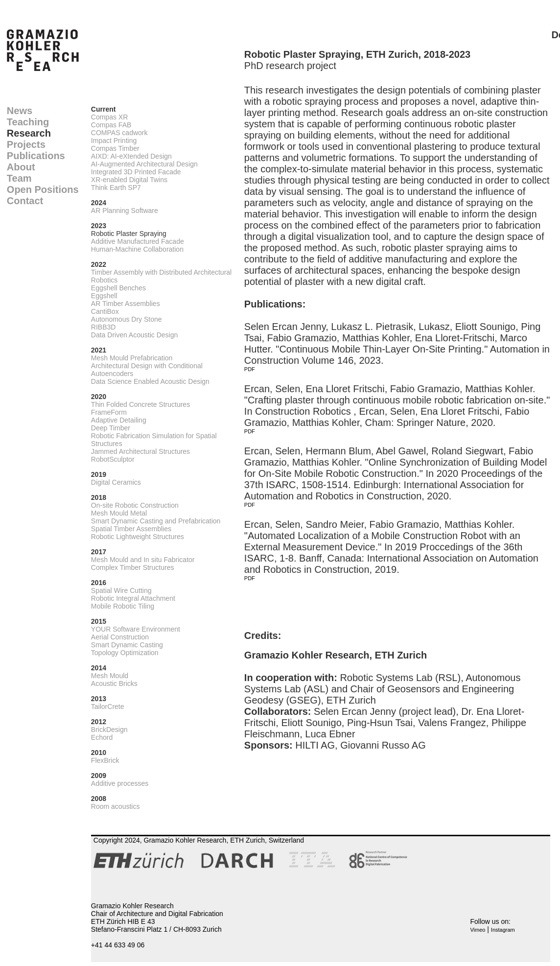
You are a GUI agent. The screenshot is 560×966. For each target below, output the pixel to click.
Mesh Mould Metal (119, 513)
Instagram (503, 930)
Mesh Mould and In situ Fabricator (143, 560)
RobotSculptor (113, 459)
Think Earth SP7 (116, 188)
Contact (25, 201)
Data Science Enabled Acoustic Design (150, 381)
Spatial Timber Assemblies (131, 529)
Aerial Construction (120, 637)
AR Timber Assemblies (126, 304)
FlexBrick (105, 760)
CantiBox (105, 311)
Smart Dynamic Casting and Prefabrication (156, 521)
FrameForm (109, 412)
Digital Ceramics (116, 482)
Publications (36, 156)
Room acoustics (116, 806)
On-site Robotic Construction (135, 505)
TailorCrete (108, 707)
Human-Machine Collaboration (137, 249)
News (20, 111)
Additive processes (120, 783)
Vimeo (478, 930)
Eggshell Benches (118, 288)
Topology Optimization (125, 653)
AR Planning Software (125, 211)
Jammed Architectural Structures (140, 451)
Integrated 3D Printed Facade (136, 172)
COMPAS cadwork (119, 133)
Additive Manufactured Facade (138, 241)
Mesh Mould (110, 676)
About (21, 167)
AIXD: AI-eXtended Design (131, 156)
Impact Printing (114, 141)
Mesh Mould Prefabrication (132, 358)
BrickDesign (109, 730)
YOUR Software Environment (136, 629)
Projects (26, 144)
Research (29, 133)
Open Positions (43, 189)
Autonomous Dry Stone (127, 319)
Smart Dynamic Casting (127, 645)
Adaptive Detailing (119, 420)
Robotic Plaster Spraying (129, 234)
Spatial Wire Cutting (121, 590)
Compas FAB (111, 125)
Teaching (28, 122)
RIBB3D (104, 327)
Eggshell (104, 296)
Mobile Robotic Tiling (123, 606)
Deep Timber (111, 428)
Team (19, 178)
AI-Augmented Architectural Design (144, 164)
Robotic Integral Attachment (133, 598)
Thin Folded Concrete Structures (140, 404)
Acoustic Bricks (114, 683)
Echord (102, 737)
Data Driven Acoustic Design (134, 335)
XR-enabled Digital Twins (129, 180)
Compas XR (109, 117)
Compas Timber (115, 148)
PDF (250, 369)
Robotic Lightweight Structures (138, 537)
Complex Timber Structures (133, 567)
